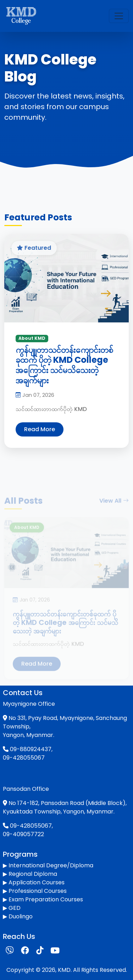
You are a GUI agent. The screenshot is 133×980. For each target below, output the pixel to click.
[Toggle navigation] (119, 16)
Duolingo (21, 916)
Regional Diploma (33, 874)
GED (15, 908)
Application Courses (37, 882)
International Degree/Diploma (51, 865)
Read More (40, 429)
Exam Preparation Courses (46, 899)
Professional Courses (38, 891)
